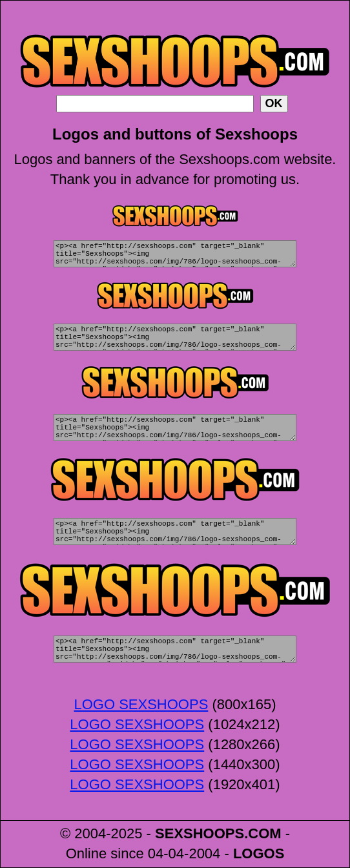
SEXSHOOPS (200, 833)
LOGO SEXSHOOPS (141, 704)
